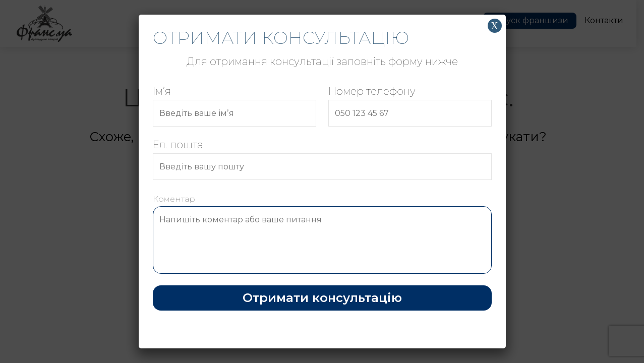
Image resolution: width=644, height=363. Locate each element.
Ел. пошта (322, 159)
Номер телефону (410, 106)
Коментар (322, 235)
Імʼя (235, 106)
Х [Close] (494, 26)
